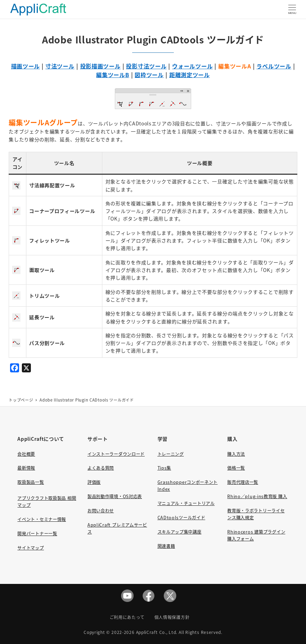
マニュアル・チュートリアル (186, 503)
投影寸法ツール (146, 66)
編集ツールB (113, 75)
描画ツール (26, 66)
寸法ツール (60, 66)
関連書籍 (166, 546)
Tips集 (164, 468)
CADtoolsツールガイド (181, 518)
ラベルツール (274, 66)
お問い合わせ (101, 511)
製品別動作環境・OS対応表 (115, 496)
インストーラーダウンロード (116, 454)
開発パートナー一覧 (37, 534)
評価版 (94, 482)
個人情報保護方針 (172, 617)
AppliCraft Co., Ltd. (157, 632)
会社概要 (26, 454)
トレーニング (171, 454)
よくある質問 (101, 468)
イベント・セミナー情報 (42, 519)
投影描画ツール (100, 66)
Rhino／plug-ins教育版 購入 (257, 496)
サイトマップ (31, 548)
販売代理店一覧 (243, 482)
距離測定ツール (190, 75)
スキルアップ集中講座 (180, 532)
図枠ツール (149, 75)
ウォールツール (192, 66)
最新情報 (26, 468)
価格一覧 (236, 468)
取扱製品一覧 (31, 482)
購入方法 (236, 454)
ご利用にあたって (127, 617)
